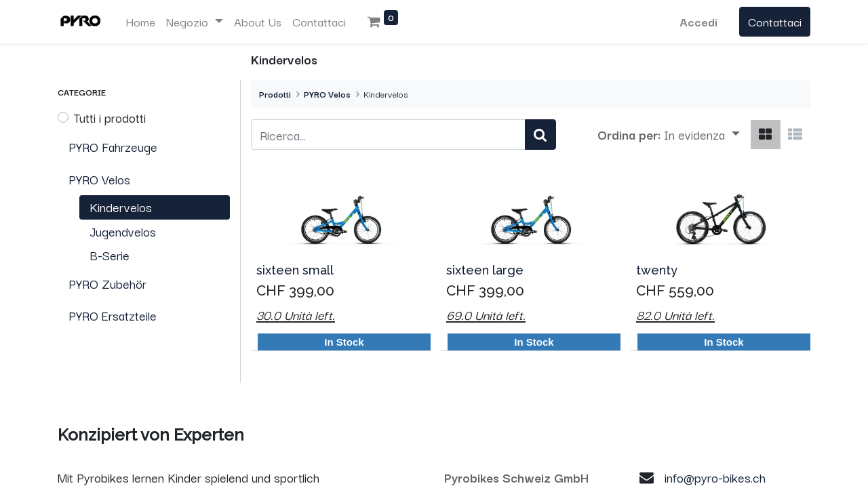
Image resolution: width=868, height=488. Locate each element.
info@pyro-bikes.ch (715, 477)
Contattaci (775, 21)
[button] (702, 135)
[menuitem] (140, 22)
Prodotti (275, 94)
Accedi (698, 21)
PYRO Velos (327, 94)
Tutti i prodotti (110, 117)
